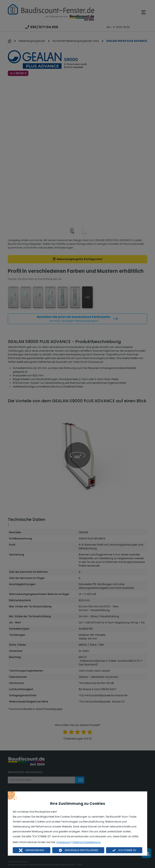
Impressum (64, 842)
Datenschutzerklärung (87, 842)
